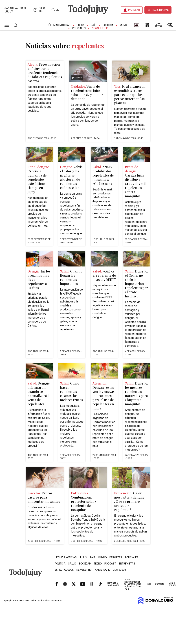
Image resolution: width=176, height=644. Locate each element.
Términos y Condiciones (113, 584)
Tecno (98, 564)
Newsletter (100, 28)
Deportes (116, 558)
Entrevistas (127, 564)
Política (108, 25)
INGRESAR (134, 10)
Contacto (160, 584)
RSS (149, 584)
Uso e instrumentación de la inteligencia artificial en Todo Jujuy (132, 584)
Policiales (79, 28)
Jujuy (81, 25)
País (94, 25)
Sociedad (85, 564)
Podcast (110, 564)
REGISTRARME (160, 10)
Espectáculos (64, 570)
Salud (72, 564)
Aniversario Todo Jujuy (111, 570)
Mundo (124, 25)
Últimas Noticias (60, 25)
